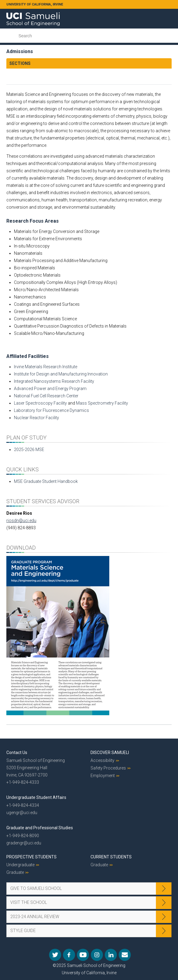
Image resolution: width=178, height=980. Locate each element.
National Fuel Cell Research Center (46, 396)
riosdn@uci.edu (21, 520)
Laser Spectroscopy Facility (40, 403)
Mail (125, 955)
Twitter (55, 955)
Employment (103, 776)
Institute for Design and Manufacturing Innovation (61, 374)
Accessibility (102, 760)
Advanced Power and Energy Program (50, 389)
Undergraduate (20, 865)
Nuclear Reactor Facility (36, 418)
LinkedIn (111, 955)
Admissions (20, 51)
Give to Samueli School (36, 888)
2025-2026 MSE (29, 450)
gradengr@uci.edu (24, 843)
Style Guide (23, 931)
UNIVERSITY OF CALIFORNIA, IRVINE (35, 4)
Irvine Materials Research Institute (46, 367)
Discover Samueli (110, 753)
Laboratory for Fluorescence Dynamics (51, 410)
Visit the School (29, 902)
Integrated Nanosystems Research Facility (54, 381)
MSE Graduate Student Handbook (46, 481)
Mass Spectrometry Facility (102, 403)
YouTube (83, 955)
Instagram (97, 955)
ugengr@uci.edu (22, 813)
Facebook (69, 955)
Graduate (15, 872)
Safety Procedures (108, 768)
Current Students (111, 857)
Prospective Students (31, 857)
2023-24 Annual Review (35, 917)
